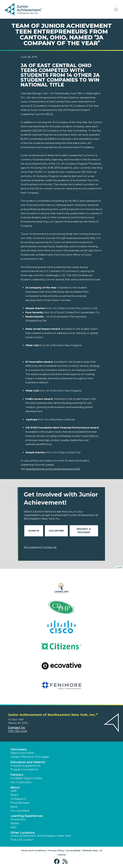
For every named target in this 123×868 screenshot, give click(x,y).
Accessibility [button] (73, 850)
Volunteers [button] (19, 749)
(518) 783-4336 (17, 731)
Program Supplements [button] (25, 766)
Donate (34, 531)
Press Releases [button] (20, 803)
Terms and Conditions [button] (34, 850)
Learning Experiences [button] (27, 816)
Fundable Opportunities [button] (26, 778)
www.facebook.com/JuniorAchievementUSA (53, 469)
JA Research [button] (18, 799)
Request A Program (84, 531)
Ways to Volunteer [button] (22, 753)
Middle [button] (15, 823)
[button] (57, 861)
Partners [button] (17, 775)
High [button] (14, 827)
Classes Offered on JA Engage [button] (30, 757)
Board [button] (14, 795)
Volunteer (56, 531)
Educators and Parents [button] (28, 762)
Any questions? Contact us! (40, 547)
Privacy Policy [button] (56, 850)
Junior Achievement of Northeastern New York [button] (41, 836)
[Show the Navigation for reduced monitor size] (116, 10)
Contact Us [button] (16, 728)
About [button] (15, 788)
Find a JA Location (22, 840)
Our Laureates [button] (20, 811)
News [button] (14, 807)
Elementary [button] (18, 819)
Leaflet (120, 567)
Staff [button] (14, 791)
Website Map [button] (90, 850)
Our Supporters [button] (21, 782)
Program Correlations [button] (24, 770)
